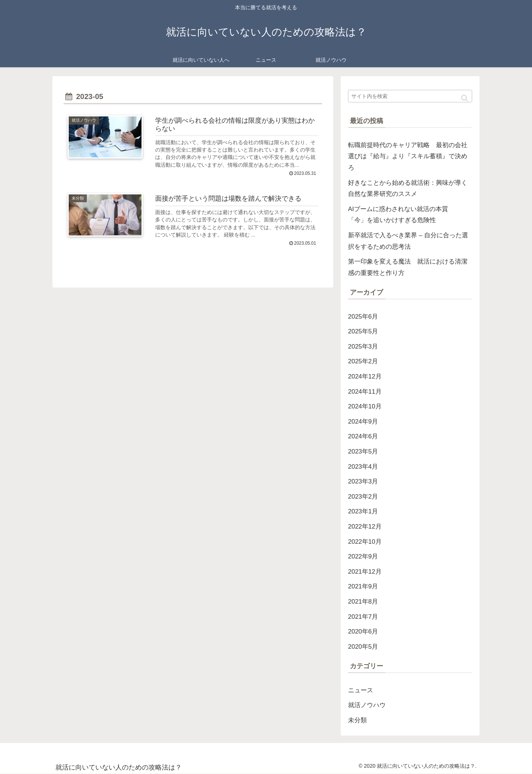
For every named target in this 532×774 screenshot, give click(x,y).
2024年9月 (363, 422)
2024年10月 (365, 406)
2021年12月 (365, 572)
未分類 (357, 720)
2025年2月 (363, 361)
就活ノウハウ (367, 705)
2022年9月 (363, 556)
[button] (465, 98)
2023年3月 (363, 481)
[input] (410, 96)
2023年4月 (363, 467)
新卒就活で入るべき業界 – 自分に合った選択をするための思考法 (408, 241)
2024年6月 (363, 436)
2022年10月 (365, 542)
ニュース (361, 690)
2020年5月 (363, 647)
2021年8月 (363, 602)
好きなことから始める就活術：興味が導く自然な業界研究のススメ (408, 189)
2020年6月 (363, 632)
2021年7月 (363, 617)
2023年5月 (363, 451)
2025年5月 (363, 331)
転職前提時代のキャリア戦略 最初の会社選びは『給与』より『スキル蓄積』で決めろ (408, 156)
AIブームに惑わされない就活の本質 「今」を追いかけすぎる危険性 (401, 215)
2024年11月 (365, 392)
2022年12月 (365, 527)
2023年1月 (363, 511)
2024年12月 (365, 376)
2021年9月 (363, 586)
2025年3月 (363, 347)
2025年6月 (363, 317)
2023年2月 (363, 497)
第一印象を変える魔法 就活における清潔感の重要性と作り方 (408, 267)
